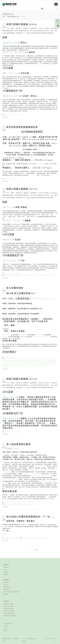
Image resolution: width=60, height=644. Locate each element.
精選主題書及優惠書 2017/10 (22, 189)
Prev (22, 550)
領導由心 (34, 504)
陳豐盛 (52, 275)
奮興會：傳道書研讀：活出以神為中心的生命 (15, 317)
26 (33, 550)
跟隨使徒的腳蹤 (11, 43)
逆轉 (9, 366)
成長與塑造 (48, 361)
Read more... (6, 117)
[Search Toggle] (57, 9)
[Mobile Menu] (56, 4)
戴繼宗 (53, 361)
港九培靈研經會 (15, 288)
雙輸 (29, 366)
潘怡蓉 (16, 364)
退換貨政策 (7, 589)
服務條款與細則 (6, 639)
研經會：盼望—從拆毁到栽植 (10, 307)
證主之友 (6, 585)
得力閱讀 (19, 504)
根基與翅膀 (53, 363)
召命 (3, 361)
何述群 (34, 359)
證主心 (5, 570)
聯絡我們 (6, 574)
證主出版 (29, 504)
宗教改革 (23, 361)
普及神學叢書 (24, 363)
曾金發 (40, 363)
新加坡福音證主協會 (9, 613)
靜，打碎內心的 (11, 73)
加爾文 (41, 359)
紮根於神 (20, 364)
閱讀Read (18, 114)
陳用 (24, 366)
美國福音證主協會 (9, 609)
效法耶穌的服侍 (11, 419)
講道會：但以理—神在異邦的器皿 (12, 312)
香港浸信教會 (6, 335)
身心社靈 (50, 364)
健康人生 (12, 502)
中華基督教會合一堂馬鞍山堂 (42, 337)
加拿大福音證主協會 (9, 611)
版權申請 (6, 594)
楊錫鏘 (4, 364)
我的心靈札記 (10, 397)
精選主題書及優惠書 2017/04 (22, 379)
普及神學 (18, 363)
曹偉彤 (36, 363)
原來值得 (6, 275)
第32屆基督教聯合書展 (18, 444)
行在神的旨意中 (11, 261)
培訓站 (5, 631)
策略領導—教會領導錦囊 (16, 52)
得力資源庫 (18, 502)
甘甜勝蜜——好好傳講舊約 (32, 474)
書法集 (32, 363)
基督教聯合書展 (13, 504)
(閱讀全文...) (6, 534)
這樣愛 (48, 275)
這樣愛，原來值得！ (14, 221)
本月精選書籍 (12, 114)
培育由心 (8, 207)
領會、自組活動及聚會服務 (11, 592)
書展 (29, 363)
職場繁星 (8, 240)
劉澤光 (37, 359)
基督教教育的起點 (18, 275)
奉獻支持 (6, 567)
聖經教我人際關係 (12, 96)
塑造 (14, 361)
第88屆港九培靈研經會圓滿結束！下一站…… (31, 517)
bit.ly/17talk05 (41, 164)
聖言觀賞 (28, 364)
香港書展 (33, 366)
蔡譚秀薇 (38, 364)
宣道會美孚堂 (22, 335)
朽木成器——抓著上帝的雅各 (42, 476)
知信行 (5, 628)
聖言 (24, 364)
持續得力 (24, 504)
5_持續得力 (7, 502)
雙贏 (26, 366)
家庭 (34, 361)
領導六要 (38, 502)
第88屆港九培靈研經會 (37, 538)
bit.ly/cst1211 (33, 175)
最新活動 (6, 179)
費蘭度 (45, 275)
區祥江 (45, 359)
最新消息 (6, 114)
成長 (44, 361)
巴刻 (24, 275)
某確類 (48, 363)
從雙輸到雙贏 (39, 361)
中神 (5, 359)
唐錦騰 (7, 361)
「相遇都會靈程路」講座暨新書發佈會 (40, 470)
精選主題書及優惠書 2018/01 (22, 24)
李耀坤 (44, 363)
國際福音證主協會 (9, 604)
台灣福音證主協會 (9, 606)
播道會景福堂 (39, 335)
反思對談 (54, 359)
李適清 (27, 275)
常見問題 (6, 582)
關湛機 (20, 366)
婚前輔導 (18, 361)
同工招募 (6, 572)
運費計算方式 (7, 587)
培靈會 (11, 361)
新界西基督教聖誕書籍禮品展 (22, 127)
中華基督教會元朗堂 (12, 359)
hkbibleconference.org (44, 299)
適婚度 (17, 366)
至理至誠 (33, 364)
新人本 (14, 363)
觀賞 (42, 364)
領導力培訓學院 (8, 624)
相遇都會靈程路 (40, 466)
